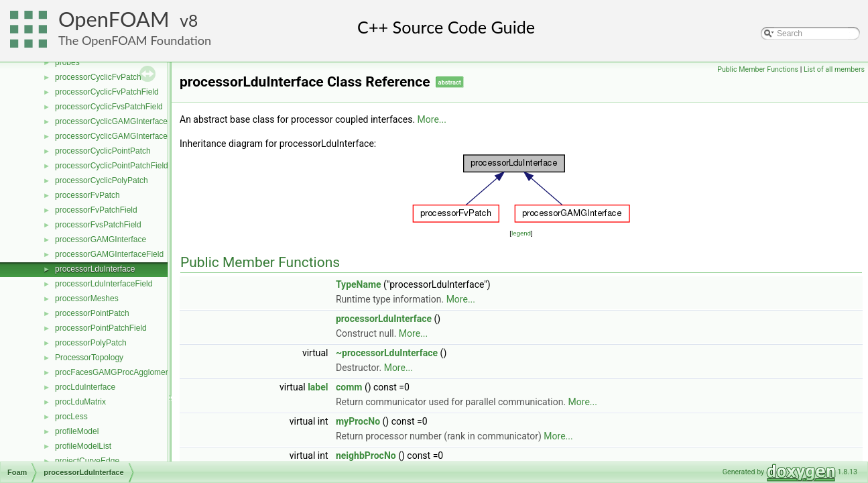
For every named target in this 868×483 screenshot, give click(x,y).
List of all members (834, 69)
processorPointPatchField (101, 328)
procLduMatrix (80, 402)
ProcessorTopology (89, 358)
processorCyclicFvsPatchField (109, 107)
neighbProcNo (366, 455)
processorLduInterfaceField (104, 284)
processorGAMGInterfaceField (109, 254)
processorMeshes (87, 299)
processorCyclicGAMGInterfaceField (120, 136)
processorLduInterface (95, 269)
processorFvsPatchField (98, 225)
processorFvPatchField (96, 210)
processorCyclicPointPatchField (112, 166)
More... (432, 119)
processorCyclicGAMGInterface (111, 121)
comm (349, 387)
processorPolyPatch (91, 343)
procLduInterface (85, 387)
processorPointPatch (92, 313)
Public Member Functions (758, 69)
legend (521, 233)
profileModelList (83, 446)
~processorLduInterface (387, 353)
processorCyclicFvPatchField (107, 92)
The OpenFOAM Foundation (135, 40)
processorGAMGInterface (101, 239)
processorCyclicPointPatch (103, 151)
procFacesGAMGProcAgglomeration (120, 372)
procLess (71, 417)
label (318, 387)
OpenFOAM (114, 19)
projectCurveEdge (87, 461)
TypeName (359, 284)
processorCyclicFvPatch (98, 77)
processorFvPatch (87, 195)
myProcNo (358, 421)
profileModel (77, 431)
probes (67, 62)
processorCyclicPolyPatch (102, 180)
